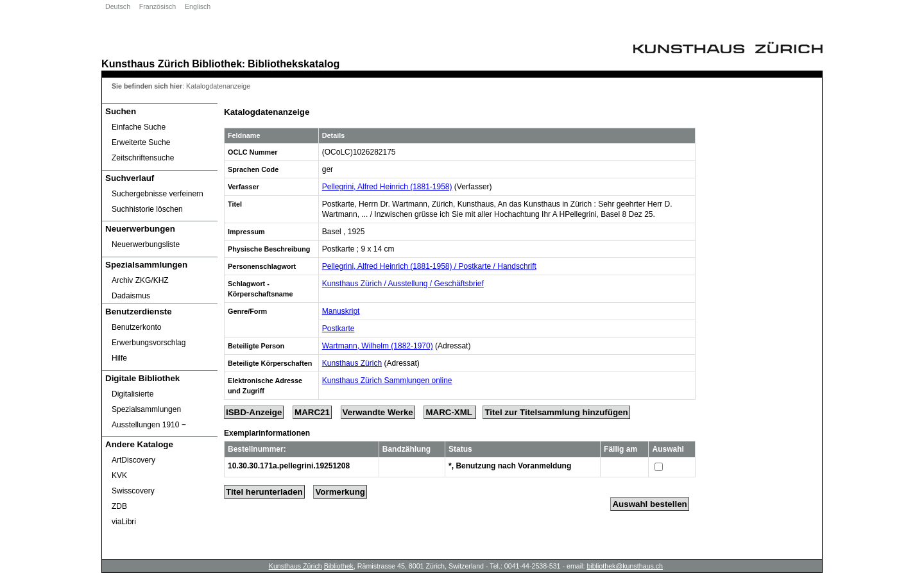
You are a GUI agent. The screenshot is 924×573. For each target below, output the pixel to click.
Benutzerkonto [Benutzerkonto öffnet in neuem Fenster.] (136, 327)
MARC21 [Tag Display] (312, 412)
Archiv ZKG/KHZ (140, 280)
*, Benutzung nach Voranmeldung (510, 466)
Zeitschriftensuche (143, 158)
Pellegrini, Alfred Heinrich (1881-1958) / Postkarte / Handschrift (429, 266)
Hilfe (119, 358)
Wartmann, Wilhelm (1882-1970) (378, 346)
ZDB (119, 506)
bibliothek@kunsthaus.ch (625, 566)
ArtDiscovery (133, 460)
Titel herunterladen (264, 492)
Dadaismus (131, 296)
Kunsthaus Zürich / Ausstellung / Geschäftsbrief (403, 284)
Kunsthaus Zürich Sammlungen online (387, 381)
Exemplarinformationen (267, 433)
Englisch (198, 6)
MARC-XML (450, 412)
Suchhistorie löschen (147, 209)
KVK (119, 475)
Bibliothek (217, 64)
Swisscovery (133, 491)
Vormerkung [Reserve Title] (340, 492)
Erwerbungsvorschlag (149, 343)
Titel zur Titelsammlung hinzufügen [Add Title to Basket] (556, 412)
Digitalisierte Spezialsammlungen (146, 402)
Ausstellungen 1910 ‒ (149, 425)
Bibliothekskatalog (294, 64)
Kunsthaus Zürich (145, 64)
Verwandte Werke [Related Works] (378, 412)
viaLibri (124, 522)
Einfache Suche (139, 127)
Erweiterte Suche (141, 142)
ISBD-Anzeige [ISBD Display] (254, 412)
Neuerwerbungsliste (146, 244)
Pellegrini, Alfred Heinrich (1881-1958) (387, 187)
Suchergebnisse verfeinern (158, 194)
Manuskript (341, 311)
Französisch (158, 6)
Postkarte (338, 329)
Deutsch (118, 6)
